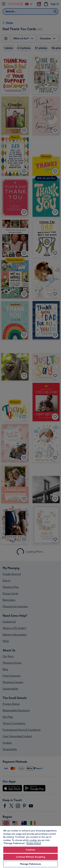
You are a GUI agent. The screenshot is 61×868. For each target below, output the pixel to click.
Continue (30, 850)
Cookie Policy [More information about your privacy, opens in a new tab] (34, 843)
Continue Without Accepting (30, 857)
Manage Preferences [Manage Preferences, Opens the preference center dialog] (30, 864)
